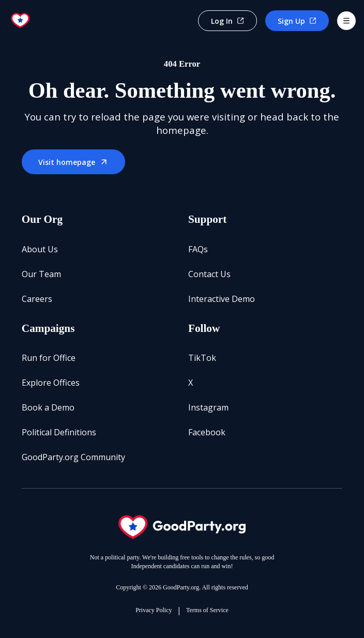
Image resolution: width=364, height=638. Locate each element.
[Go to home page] (21, 21)
